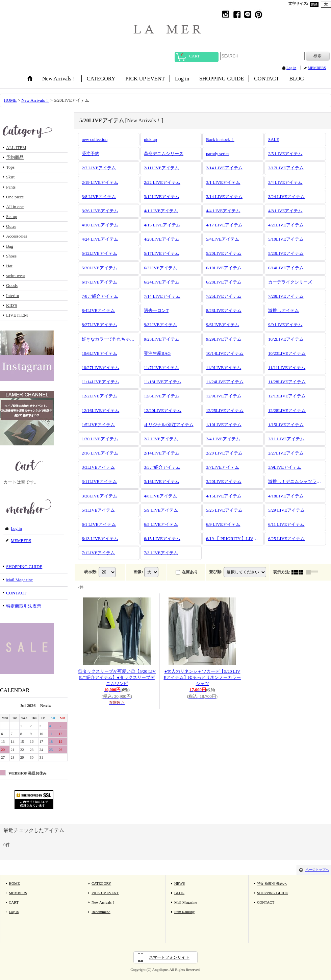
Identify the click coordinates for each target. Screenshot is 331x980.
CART (14, 902)
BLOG (179, 893)
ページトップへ (317, 870)
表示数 (91, 571)
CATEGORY (101, 883)
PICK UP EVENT (105, 893)
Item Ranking (184, 912)
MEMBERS (317, 68)
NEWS (180, 883)
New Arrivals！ (103, 902)
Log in (291, 68)
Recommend (101, 912)
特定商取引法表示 (24, 606)
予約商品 (15, 157)
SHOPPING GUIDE (24, 567)
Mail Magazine (19, 580)
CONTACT (16, 593)
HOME (14, 883)
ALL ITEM (16, 148)
